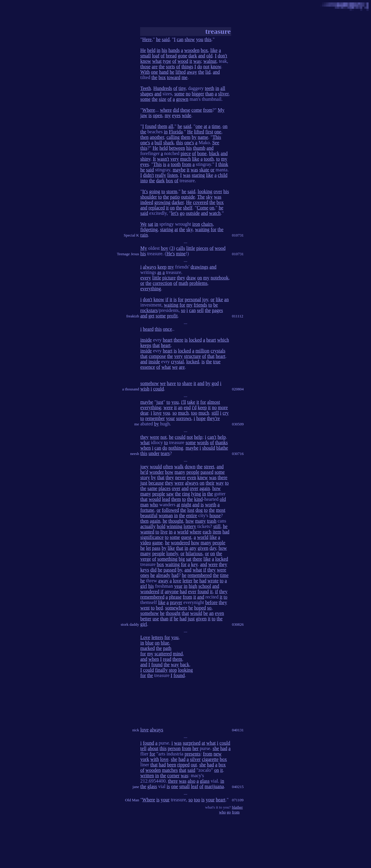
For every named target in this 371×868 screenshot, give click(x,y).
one (154, 72)
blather (237, 807)
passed (207, 472)
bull (158, 143)
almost (214, 402)
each (207, 532)
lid (208, 72)
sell (200, 310)
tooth (209, 159)
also (191, 781)
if (167, 299)
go (182, 213)
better (146, 619)
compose (157, 356)
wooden (192, 50)
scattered (163, 654)
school (205, 586)
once (168, 329)
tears (165, 453)
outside (188, 197)
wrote (213, 581)
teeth (210, 88)
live (164, 532)
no (188, 94)
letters (157, 637)
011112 (238, 316)
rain (144, 235)
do (200, 67)
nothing (176, 448)
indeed (147, 202)
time (216, 126)
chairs (207, 224)
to (218, 159)
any (193, 548)
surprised (192, 743)
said (166, 39)
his (164, 50)
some (179, 94)
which (223, 340)
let (149, 548)
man (145, 505)
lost (191, 510)
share (187, 383)
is (150, 115)
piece (186, 153)
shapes (147, 94)
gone (182, 56)
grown (182, 99)
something (167, 559)
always (149, 267)
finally (161, 670)
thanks (222, 442)
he (158, 39)
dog (199, 510)
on (225, 126)
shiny (146, 159)
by (194, 137)
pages (217, 310)
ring (186, 494)
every (146, 278)
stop (173, 670)
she (216, 748)
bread (171, 56)
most (221, 510)
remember (155, 418)
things (187, 67)
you (200, 39)
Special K (132, 235)
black (214, 153)
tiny (182, 88)
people (193, 472)
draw (191, 278)
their (210, 483)
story (145, 477)
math (184, 283)
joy (205, 299)
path (167, 648)
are (155, 67)
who (154, 505)
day (213, 548)
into (144, 181)
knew (203, 477)
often (168, 467)
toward (174, 77)
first (209, 132)
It (154, 159)
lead (166, 499)
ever (192, 591)
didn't (149, 175)
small (146, 56)
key (194, 564)
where (166, 110)
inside (146, 340)
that (156, 345)
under (154, 453)
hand (164, 72)
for (214, 229)
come (197, 110)
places (165, 488)
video (146, 543)
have (171, 383)
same (152, 488)
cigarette (210, 759)
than (209, 94)
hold (161, 526)
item (217, 532)
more (223, 407)
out (194, 765)
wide (186, 115)
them (162, 126)
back (184, 665)
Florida (176, 132)
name (203, 137)
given (203, 548)
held (151, 50)
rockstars (149, 310)
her (195, 748)
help (198, 437)
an (226, 299)
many (180, 472)
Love (145, 637)
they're (213, 418)
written (147, 776)
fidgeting (149, 229)
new (217, 754)
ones (145, 575)
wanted (147, 532)
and (201, 56)
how (169, 472)
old (209, 56)
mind (178, 654)
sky (209, 197)
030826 (238, 624)
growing (162, 202)
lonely (172, 553)
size (163, 99)
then (145, 137)
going (155, 191)
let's (175, 213)
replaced (157, 208)
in (159, 50)
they (181, 278)
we (175, 367)
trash (212, 521)
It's (145, 191)
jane (136, 787)
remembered (200, 575)
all (223, 88)
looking (205, 191)
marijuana (214, 786)
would (156, 467)
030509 (238, 424)
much (186, 159)
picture (169, 278)
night (186, 505)
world (183, 532)
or (212, 170)
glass (205, 781)
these (185, 110)
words (203, 442)
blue (149, 643)
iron (196, 224)
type (167, 61)
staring (198, 175)
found (151, 126)
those (146, 67)
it (191, 61)
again (205, 488)
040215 (238, 787)
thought (176, 521)
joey (145, 467)
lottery (190, 526)
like (214, 50)
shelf (188, 208)
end (187, 407)
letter (187, 581)
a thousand (131, 389)
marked (148, 648)
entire (191, 515)
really (161, 175)
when (146, 448)
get (152, 316)
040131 (238, 730)
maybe (179, 170)
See (216, 143)
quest (186, 537)
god (215, 383)
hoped (200, 608)
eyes (176, 115)
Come (203, 208)
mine (181, 254)
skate (204, 170)
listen (173, 175)
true (217, 362)
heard (148, 329)
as (159, 272)
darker (178, 202)
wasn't (163, 159)
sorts (170, 67)
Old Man (132, 800)
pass (156, 548)
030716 (238, 454)
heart (168, 340)
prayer (176, 602)
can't (212, 437)
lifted (181, 72)
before (211, 602)
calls (181, 248)
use (156, 619)
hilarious (194, 553)
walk (179, 467)
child (223, 175)
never (181, 477)
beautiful (149, 515)
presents (192, 754)
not (206, 67)
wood (183, 61)
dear (145, 413)
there (178, 340)
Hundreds (163, 88)
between (177, 148)
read (167, 659)
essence (148, 367)
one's (145, 143)
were (168, 407)
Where (149, 110)
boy (165, 248)
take (191, 402)
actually (148, 526)
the (162, 67)
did (176, 110)
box (204, 50)
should (209, 448)
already (163, 575)
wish (145, 389)
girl (144, 586)
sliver (223, 94)
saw (170, 494)
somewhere (176, 608)
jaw (144, 115)
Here (147, 39)
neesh (135, 454)
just (160, 402)
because (156, 483)
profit (172, 316)
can (180, 39)
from (208, 110)
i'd (194, 407)
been (171, 765)
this (208, 39)
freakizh (133, 316)
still (215, 413)
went (145, 608)
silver (195, 759)
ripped (183, 765)
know (146, 61)
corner (173, 776)
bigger (198, 94)
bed (159, 608)
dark (193, 56)
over (218, 191)
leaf (195, 786)
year (178, 586)
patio (175, 197)
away (192, 72)
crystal (177, 362)
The (201, 197)
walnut (210, 61)
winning (174, 526)
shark (169, 143)
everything (151, 289)
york (145, 759)
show (190, 39)
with (155, 759)
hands (174, 50)
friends (200, 305)
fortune (147, 510)
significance (152, 537)
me (184, 77)
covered (201, 202)
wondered (180, 543)
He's (171, 254)
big (182, 559)
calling (173, 137)
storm (172, 191)
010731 (238, 235)
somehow (150, 383)
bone (202, 153)
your (170, 418)
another (157, 137)
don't (222, 56)
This (217, 137)
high (193, 586)
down (190, 467)
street (209, 467)
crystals (218, 351)
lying (196, 494)
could (159, 389)
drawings (199, 267)
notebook (220, 278)
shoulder (149, 197)
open (157, 115)
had (226, 532)
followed (170, 510)
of (163, 56)
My (221, 110)
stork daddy (130, 624)
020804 (238, 389)
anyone (171, 591)
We (144, 224)
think (223, 164)
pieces (202, 248)
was (197, 61)
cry (225, 413)
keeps (146, 345)
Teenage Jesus (128, 254)
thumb (199, 148)
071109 (238, 800)
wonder (156, 472)
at (206, 126)
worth (211, 505)
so (183, 310)
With (145, 72)
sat (150, 224)
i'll (184, 402)
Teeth (146, 88)
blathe (222, 448)
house (215, 515)
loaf (156, 56)
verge (146, 559)
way (220, 483)
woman (166, 515)
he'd (144, 472)
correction (162, 283)
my (168, 115)
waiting (202, 229)
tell (143, 748)
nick (136, 730)
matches (170, 770)
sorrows (184, 418)
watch (215, 213)
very (174, 159)
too (194, 413)
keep (162, 267)
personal (193, 299)
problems (199, 283)
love (158, 413)
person (174, 748)
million (203, 351)
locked (195, 340)
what (157, 61)
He (143, 50)
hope (201, 418)
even (192, 477)
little (191, 248)
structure (192, 356)
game (157, 543)
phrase (175, 597)
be (216, 305)
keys (145, 570)
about (153, 748)
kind (198, 499)
